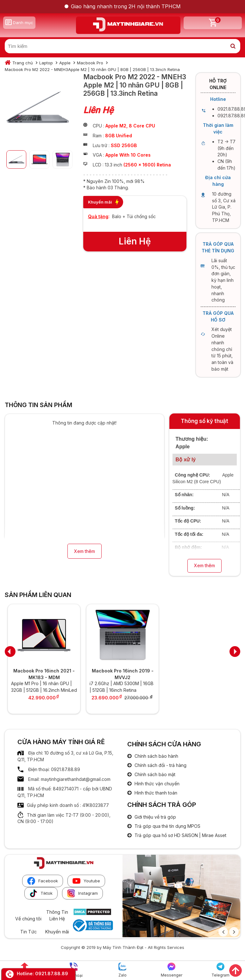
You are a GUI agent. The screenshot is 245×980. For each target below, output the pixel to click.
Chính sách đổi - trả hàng (160, 765)
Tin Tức (28, 932)
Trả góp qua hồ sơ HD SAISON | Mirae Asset (180, 835)
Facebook (43, 881)
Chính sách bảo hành (156, 756)
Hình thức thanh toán (155, 793)
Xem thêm (85, 551)
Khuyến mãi (57, 932)
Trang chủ (23, 63)
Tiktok (41, 893)
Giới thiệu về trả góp (155, 817)
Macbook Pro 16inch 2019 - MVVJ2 (123, 674)
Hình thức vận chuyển (156, 784)
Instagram (82, 893)
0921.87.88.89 (52, 974)
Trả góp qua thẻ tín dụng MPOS (167, 826)
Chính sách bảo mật (154, 774)
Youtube (86, 881)
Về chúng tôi (28, 919)
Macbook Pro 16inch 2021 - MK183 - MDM (44, 674)
